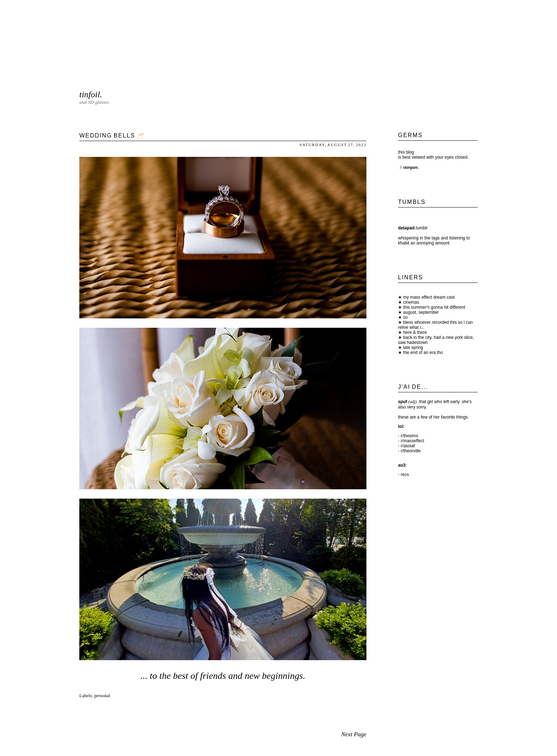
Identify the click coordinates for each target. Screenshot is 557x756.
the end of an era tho (422, 353)
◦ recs (403, 475)
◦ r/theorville (409, 451)
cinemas (411, 302)
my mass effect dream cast (428, 297)
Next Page (354, 734)
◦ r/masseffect (411, 441)
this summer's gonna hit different (434, 307)
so (405, 317)
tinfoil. (91, 94)
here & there (414, 332)
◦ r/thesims (408, 436)
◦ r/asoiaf (406, 446)
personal (102, 696)
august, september (420, 312)
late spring (413, 347)
